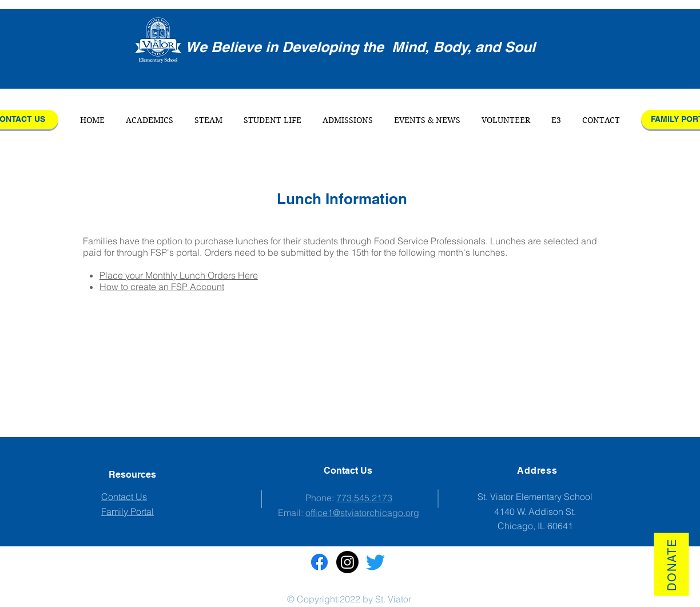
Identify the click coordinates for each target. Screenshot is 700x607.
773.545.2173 (364, 498)
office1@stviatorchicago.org (362, 513)
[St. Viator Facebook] (319, 562)
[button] (150, 120)
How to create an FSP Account (162, 287)
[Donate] (671, 564)
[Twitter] (375, 562)
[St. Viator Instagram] (347, 562)
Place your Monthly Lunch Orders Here (179, 275)
